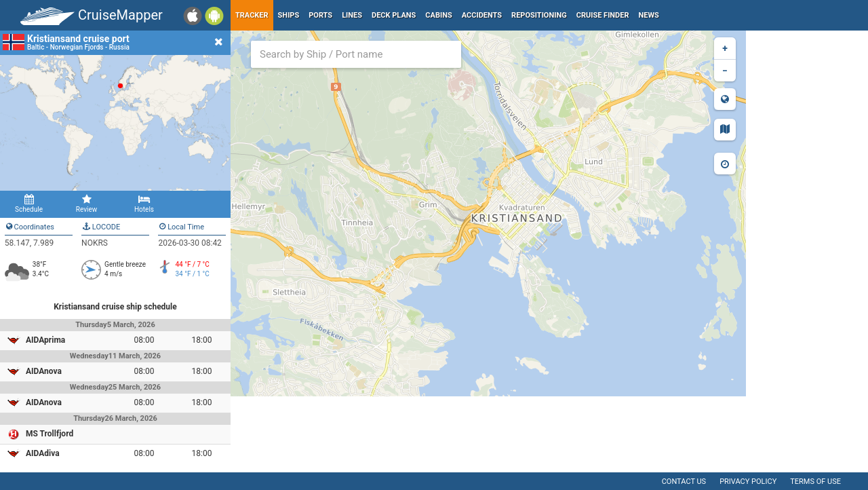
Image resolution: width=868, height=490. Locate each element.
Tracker (252, 15)
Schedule (29, 204)
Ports (320, 15)
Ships (289, 15)
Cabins (438, 15)
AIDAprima (45, 340)
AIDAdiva (43, 453)
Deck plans (394, 15)
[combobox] (356, 54)
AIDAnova (44, 371)
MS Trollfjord (50, 434)
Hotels (144, 204)
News (649, 15)
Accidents (482, 15)
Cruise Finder (603, 15)
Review (86, 204)
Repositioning (539, 15)
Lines (352, 15)
